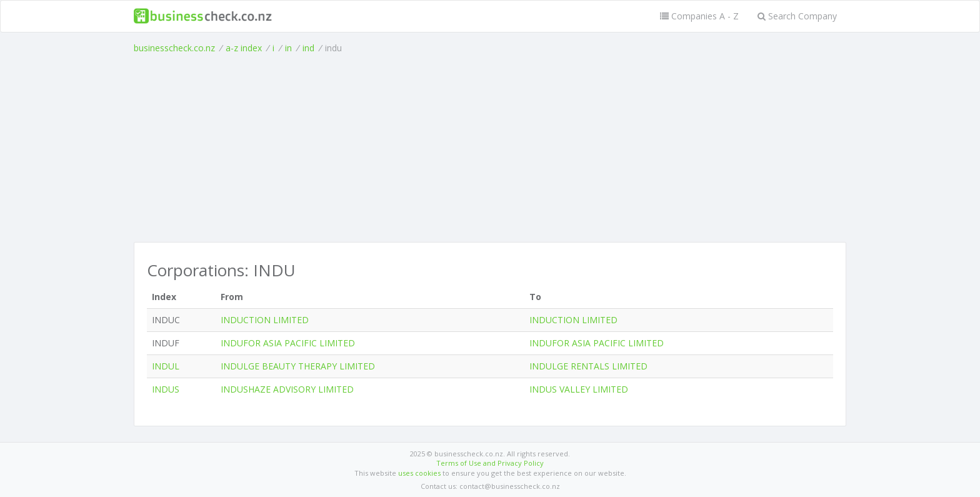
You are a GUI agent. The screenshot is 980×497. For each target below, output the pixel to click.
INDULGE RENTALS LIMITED (588, 366)
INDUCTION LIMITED (265, 320)
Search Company (797, 16)
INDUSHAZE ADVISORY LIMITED (287, 389)
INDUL (166, 366)
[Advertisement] (490, 148)
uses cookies (419, 473)
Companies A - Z (699, 16)
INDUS (166, 389)
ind (308, 48)
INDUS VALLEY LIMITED (579, 389)
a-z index (244, 48)
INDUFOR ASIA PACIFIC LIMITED (288, 343)
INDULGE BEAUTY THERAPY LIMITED (298, 366)
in (288, 48)
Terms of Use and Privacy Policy (490, 463)
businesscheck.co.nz (174, 48)
